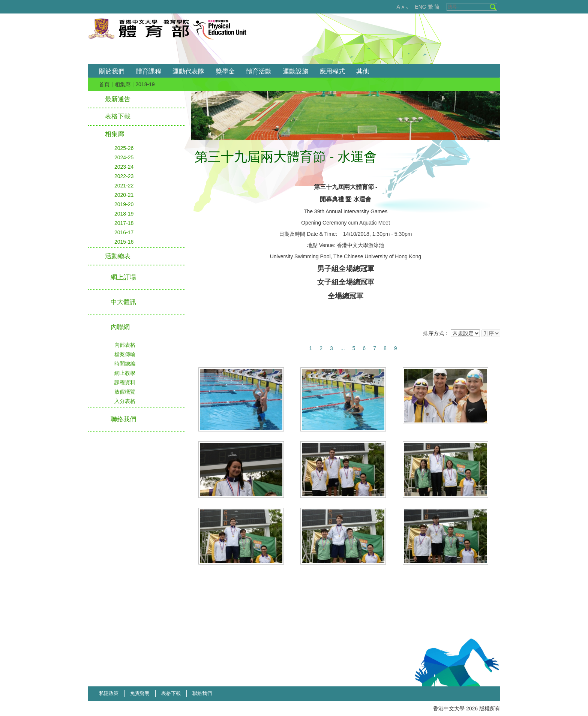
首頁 (104, 84)
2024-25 (124, 157)
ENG (420, 7)
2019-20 (124, 204)
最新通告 (118, 99)
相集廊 (123, 84)
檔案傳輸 (125, 354)
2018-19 (124, 214)
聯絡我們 (202, 693)
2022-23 (124, 176)
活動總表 (118, 256)
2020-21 (124, 195)
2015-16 (124, 242)
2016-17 (124, 232)
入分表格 (125, 401)
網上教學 (125, 373)
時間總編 (125, 364)
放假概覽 (125, 392)
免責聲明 (140, 693)
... (343, 348)
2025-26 (124, 148)
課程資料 (125, 382)
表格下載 (118, 116)
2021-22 (124, 186)
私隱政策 (109, 693)
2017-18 (124, 223)
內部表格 (125, 345)
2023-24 (124, 167)
